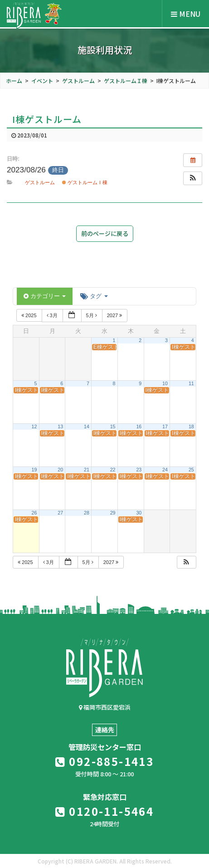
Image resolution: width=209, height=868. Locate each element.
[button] (193, 178)
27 (60, 513)
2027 (115, 315)
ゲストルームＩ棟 (85, 182)
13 (60, 427)
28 (87, 513)
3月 (53, 315)
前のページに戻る (105, 233)
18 (191, 427)
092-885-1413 (105, 761)
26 (34, 513)
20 (60, 470)
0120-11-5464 (105, 811)
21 (87, 470)
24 (165, 470)
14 (87, 427)
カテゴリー (45, 296)
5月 (92, 315)
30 (139, 513)
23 (139, 470)
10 (165, 383)
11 (191, 383)
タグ (94, 296)
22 (113, 470)
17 (165, 427)
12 (34, 427)
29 (113, 513)
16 (139, 427)
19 (34, 470)
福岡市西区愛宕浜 (105, 707)
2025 (30, 315)
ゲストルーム (40, 182)
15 (113, 427)
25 (191, 470)
